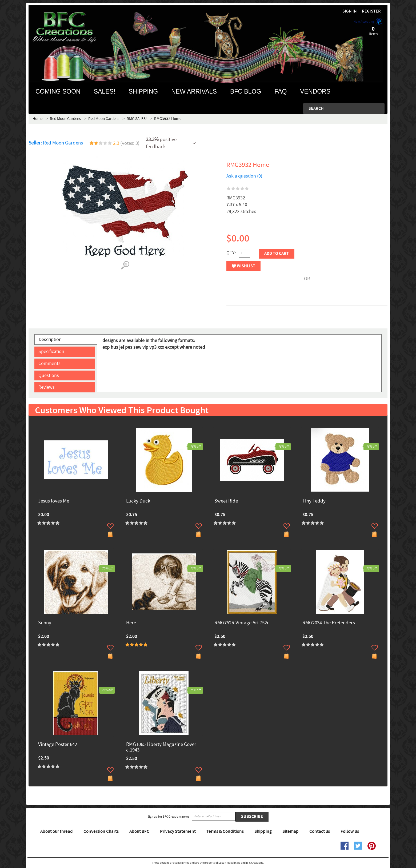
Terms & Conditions (225, 831)
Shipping (263, 831)
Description (50, 339)
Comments (49, 363)
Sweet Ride (226, 501)
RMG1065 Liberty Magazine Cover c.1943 (161, 748)
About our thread (57, 831)
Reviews (47, 387)
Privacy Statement (178, 831)
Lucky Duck (138, 501)
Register (371, 11)
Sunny (45, 623)
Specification (51, 351)
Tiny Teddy (314, 501)
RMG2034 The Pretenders (329, 623)
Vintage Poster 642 (58, 745)
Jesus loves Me (54, 501)
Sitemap (291, 831)
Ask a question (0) (244, 176)
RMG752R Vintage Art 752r (242, 623)
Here (131, 623)
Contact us (320, 831)
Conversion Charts (101, 831)
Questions (49, 375)
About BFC (139, 831)
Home (37, 119)
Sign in (350, 11)
